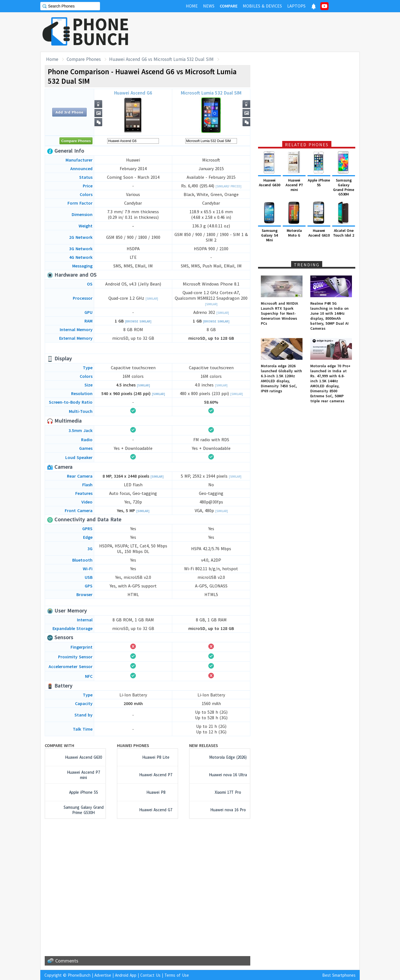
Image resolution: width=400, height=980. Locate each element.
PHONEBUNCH (101, 31)
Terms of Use (177, 975)
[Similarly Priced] (228, 186)
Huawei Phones (133, 745)
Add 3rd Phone (69, 112)
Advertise (103, 975)
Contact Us (150, 975)
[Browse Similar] (138, 321)
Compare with (59, 745)
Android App (126, 975)
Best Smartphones (339, 975)
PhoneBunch (79, 975)
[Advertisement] (259, 32)
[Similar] (152, 299)
